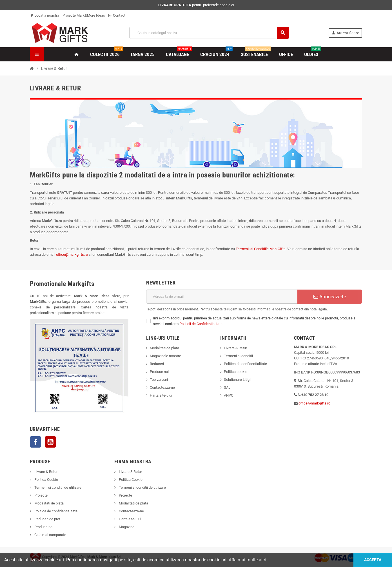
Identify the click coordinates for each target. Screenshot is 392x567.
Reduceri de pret (47, 519)
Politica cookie (236, 372)
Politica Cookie (46, 480)
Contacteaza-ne (162, 387)
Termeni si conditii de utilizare (57, 487)
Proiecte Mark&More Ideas (84, 15)
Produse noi (159, 372)
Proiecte (41, 495)
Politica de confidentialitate (245, 364)
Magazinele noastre (165, 356)
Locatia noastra (44, 15)
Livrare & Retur (235, 348)
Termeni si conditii (238, 356)
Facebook (35, 442)
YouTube (50, 442)
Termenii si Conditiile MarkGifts (261, 249)
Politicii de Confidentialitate (201, 324)
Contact (117, 15)
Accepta (372, 560)
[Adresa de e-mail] (222, 297)
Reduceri (157, 364)
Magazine (126, 527)
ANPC (229, 395)
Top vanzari (159, 380)
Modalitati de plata (164, 348)
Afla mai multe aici (247, 560)
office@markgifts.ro (72, 254)
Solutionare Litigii (238, 380)
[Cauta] (209, 33)
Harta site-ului (161, 395)
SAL (227, 387)
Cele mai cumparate (50, 535)
